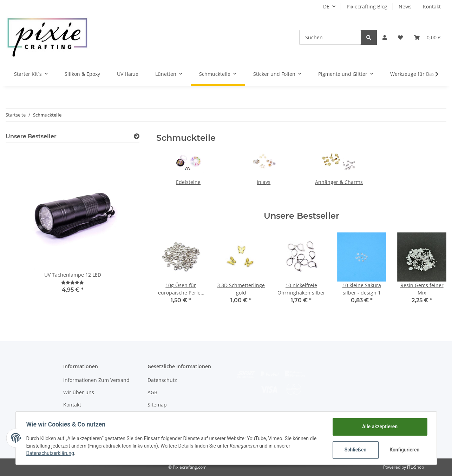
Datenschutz (162, 380)
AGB (152, 392)
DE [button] (326, 6)
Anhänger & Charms (339, 182)
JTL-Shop (415, 467)
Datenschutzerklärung (51, 453)
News (405, 6)
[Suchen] (330, 37)
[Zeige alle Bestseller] (137, 136)
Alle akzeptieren (379, 427)
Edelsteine (188, 182)
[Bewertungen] (73, 282)
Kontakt (432, 6)
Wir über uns (79, 392)
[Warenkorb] (427, 37)
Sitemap (157, 405)
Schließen (355, 450)
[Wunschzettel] (400, 37)
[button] (385, 37)
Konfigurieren (404, 450)
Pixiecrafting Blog (367, 6)
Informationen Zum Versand (96, 380)
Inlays (264, 182)
